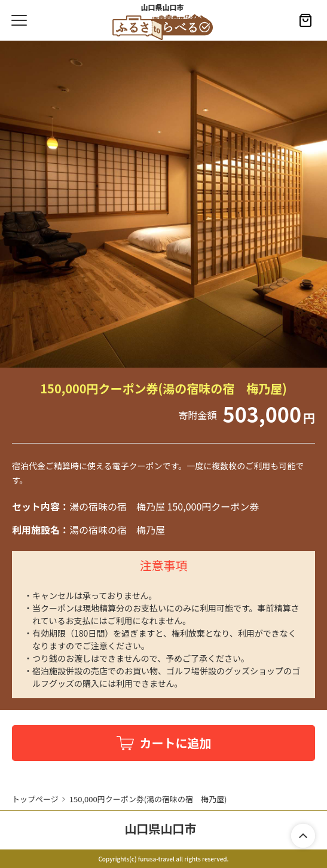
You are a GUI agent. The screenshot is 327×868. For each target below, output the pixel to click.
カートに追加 (176, 743)
